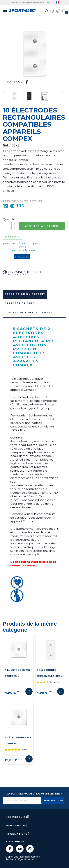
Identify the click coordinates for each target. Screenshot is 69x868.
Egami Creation (26, 859)
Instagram (30, 849)
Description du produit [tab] (25, 294)
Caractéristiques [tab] (20, 303)
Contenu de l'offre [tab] (21, 313)
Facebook (10, 849)
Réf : (6, 145)
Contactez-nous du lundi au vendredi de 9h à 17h (30, 2)
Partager (18, 82)
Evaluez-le (22, 257)
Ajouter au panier (42, 226)
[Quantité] (7, 226)
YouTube (20, 849)
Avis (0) (48, 313)
